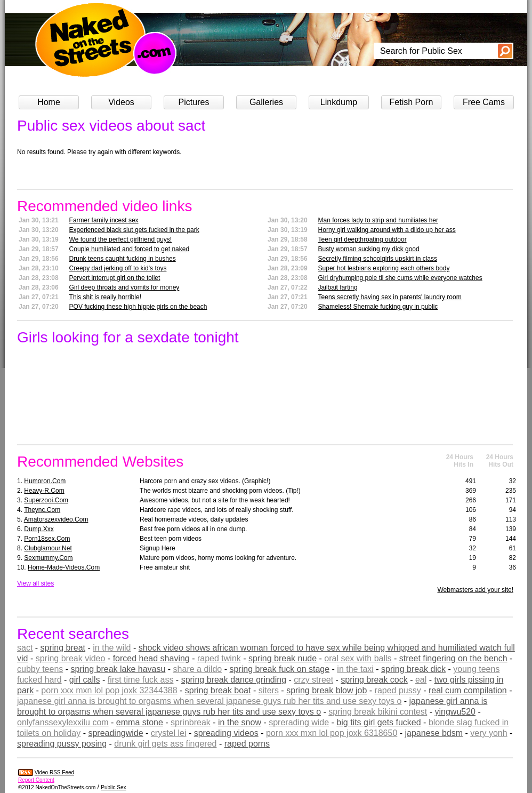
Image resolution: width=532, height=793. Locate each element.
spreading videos (226, 733)
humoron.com (45, 481)
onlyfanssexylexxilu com (63, 722)
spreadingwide (115, 733)
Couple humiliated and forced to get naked (130, 249)
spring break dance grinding (234, 680)
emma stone (140, 722)
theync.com (42, 510)
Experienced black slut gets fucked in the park (134, 230)
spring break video (71, 658)
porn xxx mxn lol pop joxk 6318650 (332, 733)
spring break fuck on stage (279, 669)
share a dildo (198, 669)
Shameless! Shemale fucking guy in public (378, 307)
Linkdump (339, 102)
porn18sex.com (47, 539)
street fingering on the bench (453, 658)
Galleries (266, 102)
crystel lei (169, 733)
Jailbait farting (338, 287)
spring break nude (283, 658)
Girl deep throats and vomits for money (124, 287)
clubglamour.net (48, 548)
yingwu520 (456, 712)
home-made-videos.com (64, 567)
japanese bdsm (434, 733)
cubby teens (40, 669)
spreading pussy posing (62, 744)
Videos (121, 102)
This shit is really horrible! (105, 297)
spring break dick (413, 669)
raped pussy (398, 690)
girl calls (85, 680)
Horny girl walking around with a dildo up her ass (387, 230)
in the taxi (355, 669)
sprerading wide (299, 722)
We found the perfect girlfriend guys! (121, 239)
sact (25, 648)
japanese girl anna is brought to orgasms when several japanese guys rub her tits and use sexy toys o (209, 701)
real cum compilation (468, 690)
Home (49, 102)
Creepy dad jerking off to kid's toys (118, 268)
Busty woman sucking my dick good (369, 249)
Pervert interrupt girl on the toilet (115, 278)
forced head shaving (151, 658)
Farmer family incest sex (104, 220)
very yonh (489, 733)
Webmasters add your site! (475, 590)
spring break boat (218, 690)
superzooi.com (46, 500)
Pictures (194, 102)
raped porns (247, 744)
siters (269, 690)
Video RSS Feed (54, 772)
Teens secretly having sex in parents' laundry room (390, 297)
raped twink (219, 658)
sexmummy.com (48, 558)
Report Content (36, 780)
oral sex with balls (358, 658)
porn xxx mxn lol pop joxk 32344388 (109, 690)
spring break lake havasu (118, 669)
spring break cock (374, 680)
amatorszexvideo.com (56, 519)
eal (421, 680)
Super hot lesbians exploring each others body (384, 268)
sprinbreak (191, 722)
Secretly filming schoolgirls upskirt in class (378, 259)
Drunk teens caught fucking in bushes (123, 259)
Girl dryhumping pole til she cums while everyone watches (400, 278)
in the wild (112, 648)
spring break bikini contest (378, 712)
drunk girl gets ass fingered (165, 744)
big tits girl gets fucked (378, 722)
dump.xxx (39, 529)
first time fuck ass (141, 680)
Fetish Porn (412, 102)
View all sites (35, 583)
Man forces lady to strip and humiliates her (378, 220)
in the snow (240, 722)
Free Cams (484, 102)
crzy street (313, 680)
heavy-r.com (44, 491)
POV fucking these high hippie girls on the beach (138, 307)
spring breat (63, 648)
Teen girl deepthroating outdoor (362, 239)
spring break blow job (327, 690)
